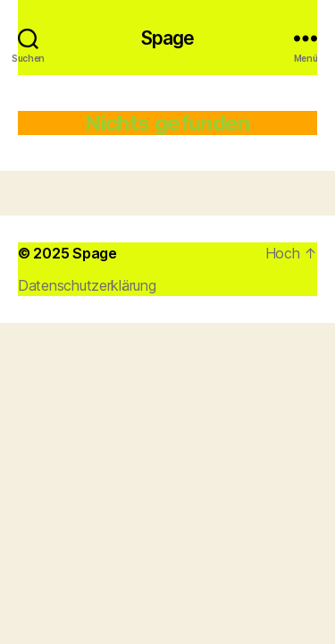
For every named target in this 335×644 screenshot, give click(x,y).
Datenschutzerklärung (87, 285)
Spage (168, 38)
